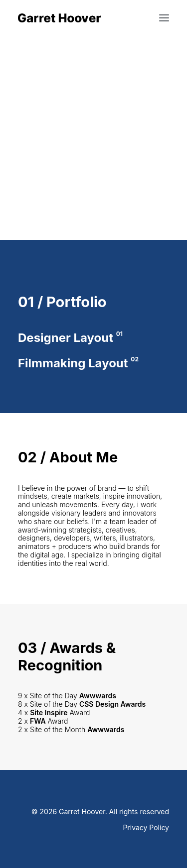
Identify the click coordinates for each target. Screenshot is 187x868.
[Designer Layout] (93, 338)
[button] (164, 18)
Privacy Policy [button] (146, 827)
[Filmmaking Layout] (93, 364)
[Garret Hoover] (59, 18)
